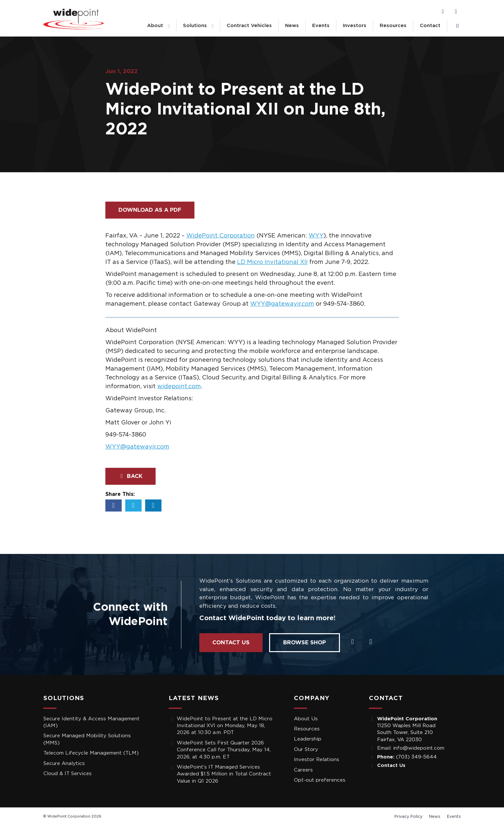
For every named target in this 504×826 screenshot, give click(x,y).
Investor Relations (317, 760)
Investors (355, 26)
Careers (303, 770)
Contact (430, 26)
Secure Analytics (64, 764)
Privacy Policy (408, 817)
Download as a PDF (150, 210)
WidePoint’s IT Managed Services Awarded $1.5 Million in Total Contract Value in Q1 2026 (224, 774)
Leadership (308, 739)
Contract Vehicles (249, 26)
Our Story (306, 750)
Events (321, 26)
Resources (393, 26)
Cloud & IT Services (68, 774)
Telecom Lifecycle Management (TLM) (91, 753)
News (292, 26)
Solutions (195, 26)
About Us (306, 719)
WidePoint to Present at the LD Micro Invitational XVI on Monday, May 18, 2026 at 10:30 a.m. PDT (225, 726)
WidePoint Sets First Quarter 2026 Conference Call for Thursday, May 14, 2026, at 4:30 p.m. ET (224, 750)
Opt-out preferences (320, 780)
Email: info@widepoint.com (411, 748)
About (155, 26)
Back (130, 476)
